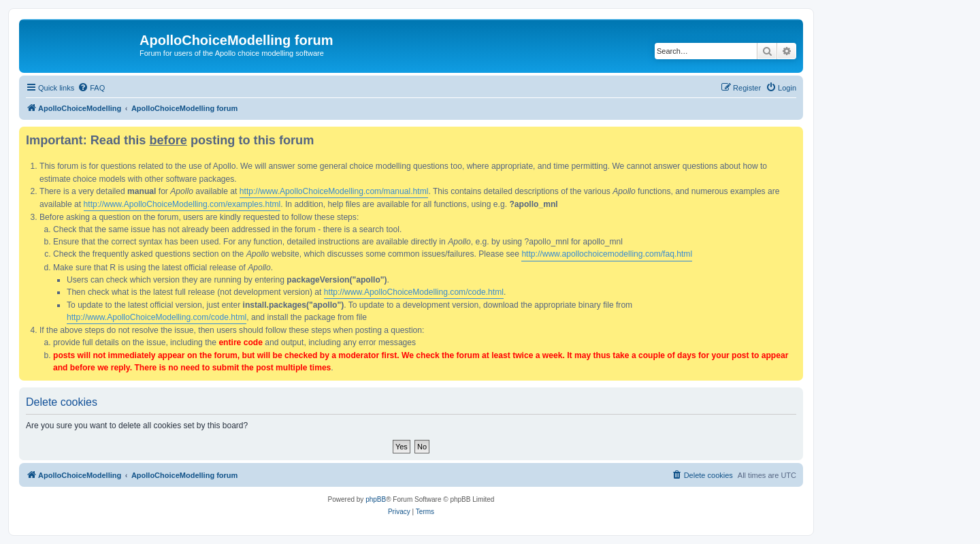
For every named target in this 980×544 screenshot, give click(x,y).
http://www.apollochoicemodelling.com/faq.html (607, 254)
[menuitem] (91, 88)
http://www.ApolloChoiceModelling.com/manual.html (334, 191)
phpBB (376, 499)
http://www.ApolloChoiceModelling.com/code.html (414, 292)
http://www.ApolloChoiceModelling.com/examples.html (182, 204)
